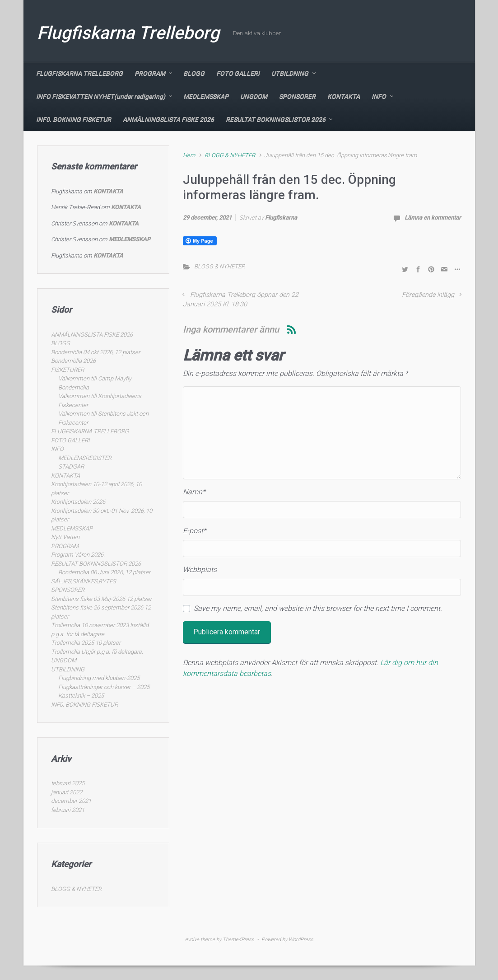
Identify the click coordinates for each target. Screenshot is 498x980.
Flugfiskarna (281, 218)
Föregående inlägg (428, 295)
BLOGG (194, 73)
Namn (194, 492)
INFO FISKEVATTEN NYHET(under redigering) (101, 96)
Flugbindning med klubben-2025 (99, 678)
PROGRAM (150, 73)
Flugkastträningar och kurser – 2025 (104, 687)
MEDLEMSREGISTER (85, 458)
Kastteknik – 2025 (81, 696)
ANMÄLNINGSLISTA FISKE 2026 (168, 119)
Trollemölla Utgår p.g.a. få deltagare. (97, 652)
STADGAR (71, 467)
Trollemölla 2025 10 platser (86, 643)
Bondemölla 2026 (73, 361)
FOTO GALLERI (238, 73)
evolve (192, 940)
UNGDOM (254, 96)
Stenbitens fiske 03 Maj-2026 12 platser (101, 599)
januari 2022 (67, 792)
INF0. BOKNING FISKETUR (74, 119)
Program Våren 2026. (78, 555)
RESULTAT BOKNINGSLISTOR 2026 (276, 119)
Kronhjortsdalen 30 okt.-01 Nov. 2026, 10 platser (102, 515)
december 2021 (71, 801)
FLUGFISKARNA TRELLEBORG (79, 73)
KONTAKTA (344, 96)
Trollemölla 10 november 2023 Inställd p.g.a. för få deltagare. (100, 630)
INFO (379, 96)
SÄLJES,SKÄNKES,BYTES (84, 581)
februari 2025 (68, 783)
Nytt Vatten (65, 537)
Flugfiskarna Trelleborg (128, 33)
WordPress (301, 940)
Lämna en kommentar (433, 218)
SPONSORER (297, 96)
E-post (195, 531)
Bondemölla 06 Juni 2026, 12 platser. (105, 572)
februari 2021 (68, 810)
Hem (189, 155)
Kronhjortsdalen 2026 (78, 502)
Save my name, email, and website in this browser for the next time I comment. (318, 608)
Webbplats (200, 570)
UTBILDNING (290, 73)
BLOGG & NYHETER (230, 155)
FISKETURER (67, 370)
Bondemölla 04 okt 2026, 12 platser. (96, 352)
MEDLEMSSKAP (206, 96)
